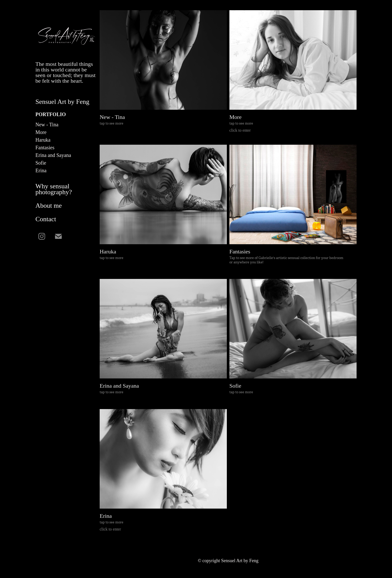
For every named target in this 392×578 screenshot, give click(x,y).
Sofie (41, 163)
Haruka (43, 140)
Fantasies (45, 147)
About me (49, 206)
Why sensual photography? (54, 189)
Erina (41, 170)
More (41, 132)
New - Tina (47, 125)
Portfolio (51, 114)
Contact (46, 219)
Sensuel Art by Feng (62, 102)
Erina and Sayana (53, 155)
